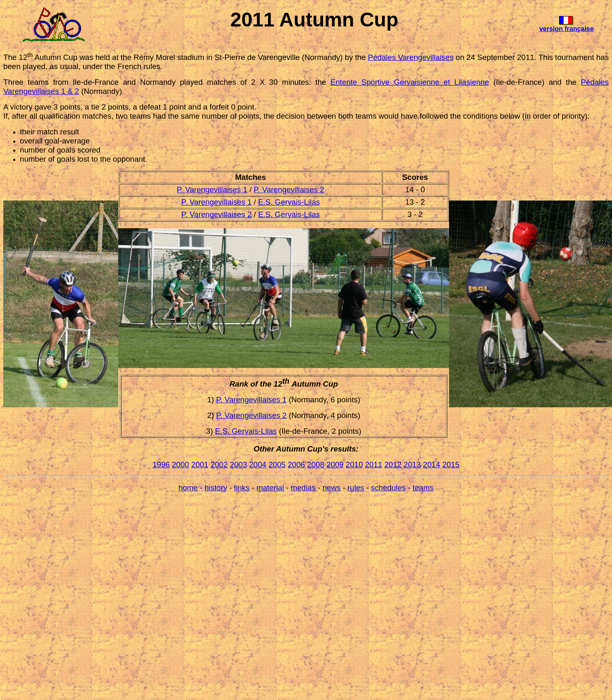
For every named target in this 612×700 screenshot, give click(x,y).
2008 (316, 465)
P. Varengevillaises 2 (289, 190)
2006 (296, 465)
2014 (432, 465)
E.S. (266, 202)
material (270, 488)
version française (567, 29)
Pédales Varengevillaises (411, 57)
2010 (354, 465)
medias (303, 488)
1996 (161, 465)
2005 (277, 465)
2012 (393, 465)
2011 (374, 465)
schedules (388, 488)
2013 (412, 465)
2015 (451, 465)
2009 (335, 465)
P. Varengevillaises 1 (212, 190)
